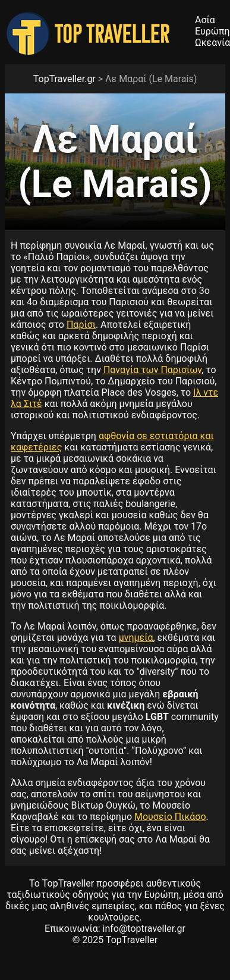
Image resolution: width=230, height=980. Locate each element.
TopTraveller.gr (64, 79)
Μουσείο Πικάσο (170, 817)
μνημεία (136, 638)
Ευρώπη (212, 31)
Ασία (205, 20)
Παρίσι (81, 325)
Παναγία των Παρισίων (152, 370)
